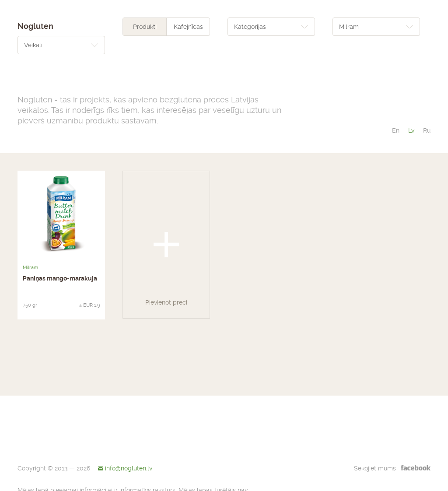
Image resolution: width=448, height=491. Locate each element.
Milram (30, 268)
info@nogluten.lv (129, 468)
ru (427, 130)
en (396, 130)
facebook (416, 467)
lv (411, 130)
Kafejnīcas (188, 27)
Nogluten (35, 26)
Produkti (145, 27)
